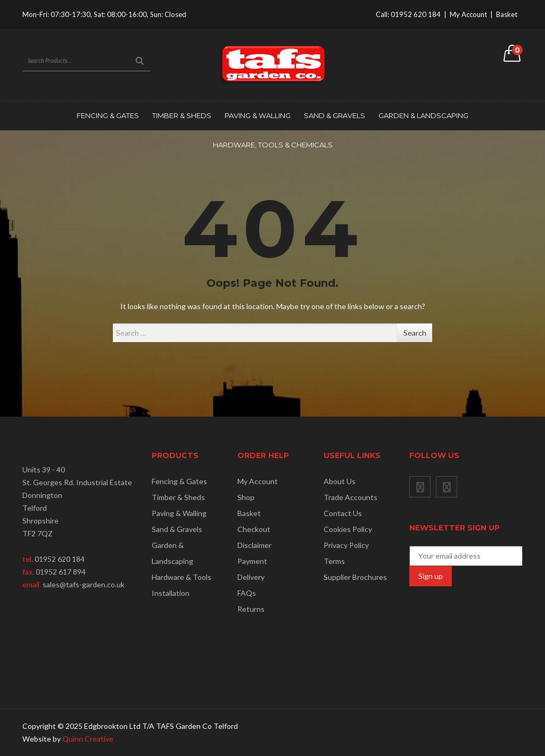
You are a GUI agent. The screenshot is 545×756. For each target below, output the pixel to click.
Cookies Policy (348, 529)
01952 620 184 (416, 14)
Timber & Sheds (182, 115)
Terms (334, 561)
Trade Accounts (350, 497)
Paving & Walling (258, 115)
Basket (507, 14)
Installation (171, 593)
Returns (251, 609)
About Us (340, 481)
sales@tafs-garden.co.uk (84, 584)
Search (415, 333)
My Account (468, 14)
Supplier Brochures (355, 577)
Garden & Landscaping (423, 115)
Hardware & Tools (181, 577)
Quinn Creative (88, 739)
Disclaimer (254, 545)
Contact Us (343, 513)
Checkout (254, 529)
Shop (246, 497)
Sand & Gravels (335, 115)
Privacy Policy (346, 545)
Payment (252, 561)
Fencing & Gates (108, 115)
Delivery (251, 577)
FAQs (247, 593)
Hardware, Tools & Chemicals (273, 145)
